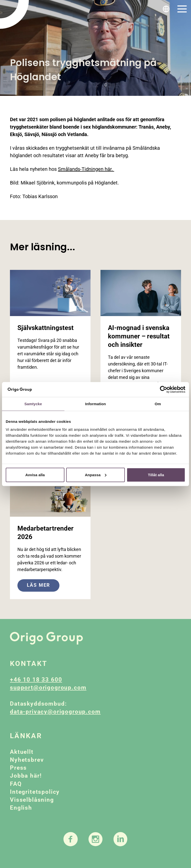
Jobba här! (26, 776)
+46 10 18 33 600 (36, 680)
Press (18, 768)
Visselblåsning (32, 800)
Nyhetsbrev (27, 760)
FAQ (16, 784)
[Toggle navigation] (182, 9)
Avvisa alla (35, 475)
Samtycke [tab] (33, 404)
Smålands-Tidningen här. (86, 169)
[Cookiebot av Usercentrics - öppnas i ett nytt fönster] (164, 390)
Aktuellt (22, 752)
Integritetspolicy (35, 792)
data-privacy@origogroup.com (55, 712)
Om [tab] (158, 404)
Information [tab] (95, 404)
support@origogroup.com (48, 688)
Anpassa (96, 475)
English (21, 808)
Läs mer (38, 585)
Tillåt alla (156, 475)
